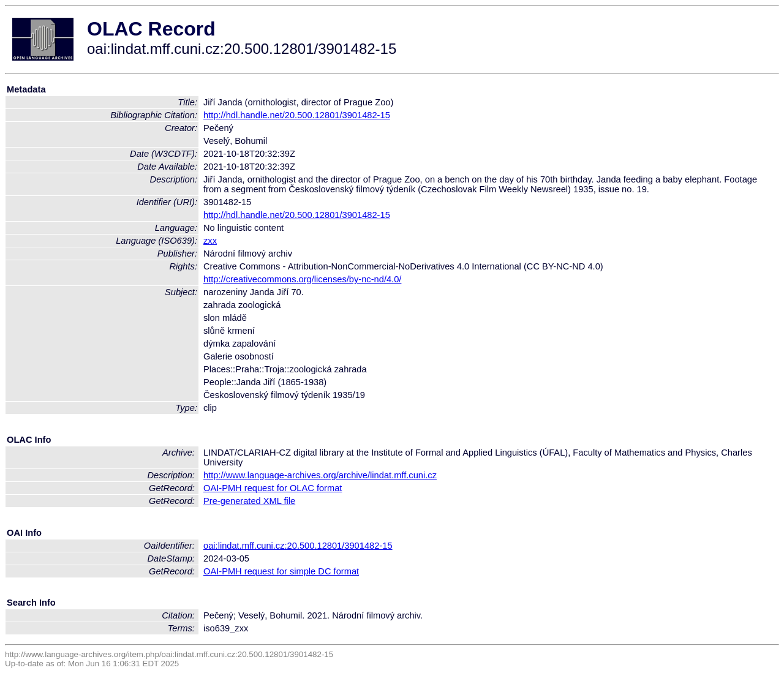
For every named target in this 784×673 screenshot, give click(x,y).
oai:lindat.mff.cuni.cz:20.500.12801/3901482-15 (298, 546)
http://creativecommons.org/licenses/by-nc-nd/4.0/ (302, 279)
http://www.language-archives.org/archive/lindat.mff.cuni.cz (320, 475)
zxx (210, 241)
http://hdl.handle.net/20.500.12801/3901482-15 (297, 115)
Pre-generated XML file (249, 501)
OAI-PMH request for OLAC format (273, 488)
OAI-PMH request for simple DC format (281, 571)
